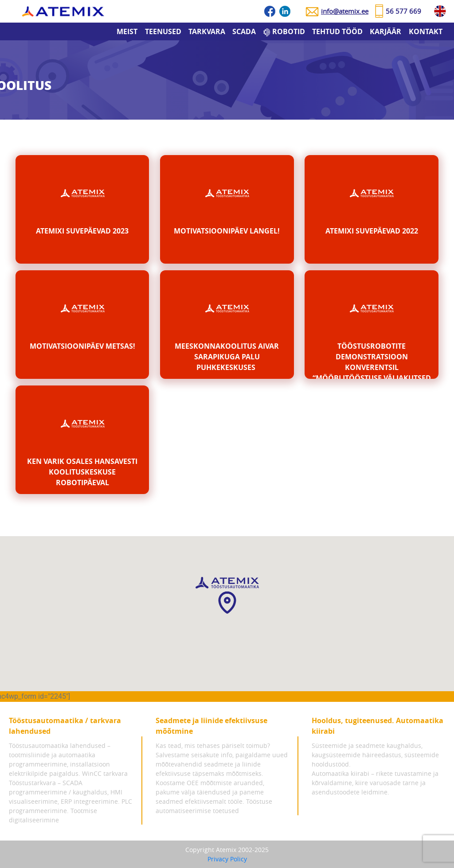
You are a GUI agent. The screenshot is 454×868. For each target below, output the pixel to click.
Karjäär (386, 31)
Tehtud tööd (337, 31)
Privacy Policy (227, 859)
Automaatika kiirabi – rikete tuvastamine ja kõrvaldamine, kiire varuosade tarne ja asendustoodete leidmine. (375, 783)
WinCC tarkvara (105, 773)
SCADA (244, 31)
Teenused (163, 31)
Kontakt (426, 31)
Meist (127, 31)
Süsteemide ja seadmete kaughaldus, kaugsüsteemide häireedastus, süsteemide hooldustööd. (375, 755)
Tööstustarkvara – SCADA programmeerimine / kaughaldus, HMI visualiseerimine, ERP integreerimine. (66, 792)
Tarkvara (207, 31)
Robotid (289, 31)
